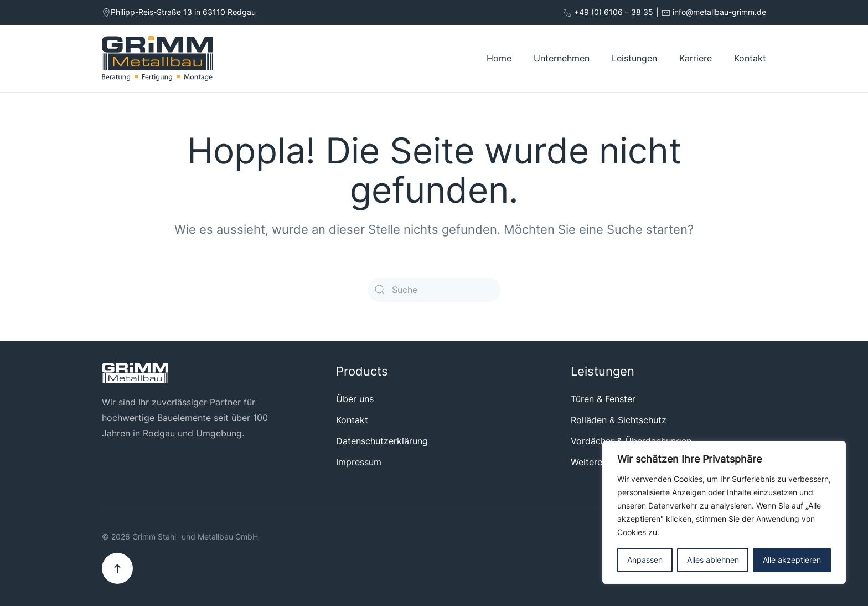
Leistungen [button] (634, 58)
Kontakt (750, 58)
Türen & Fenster (603, 399)
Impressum (359, 462)
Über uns (355, 399)
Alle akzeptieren (792, 560)
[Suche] (434, 290)
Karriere (696, 58)
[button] (117, 568)
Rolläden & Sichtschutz (619, 420)
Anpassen (645, 560)
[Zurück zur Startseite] (157, 59)
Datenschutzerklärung (382, 441)
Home (499, 58)
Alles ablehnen (713, 560)
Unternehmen (562, 58)
